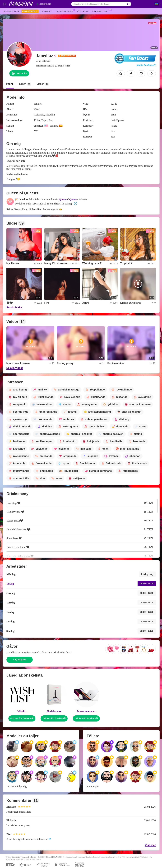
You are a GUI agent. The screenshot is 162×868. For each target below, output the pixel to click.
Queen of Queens (68, 199)
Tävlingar (82, 11)
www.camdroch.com (28, 857)
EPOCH (45, 857)
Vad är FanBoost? (146, 65)
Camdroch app (100, 11)
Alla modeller (11, 11)
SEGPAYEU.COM (58, 857)
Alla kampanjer (65, 11)
